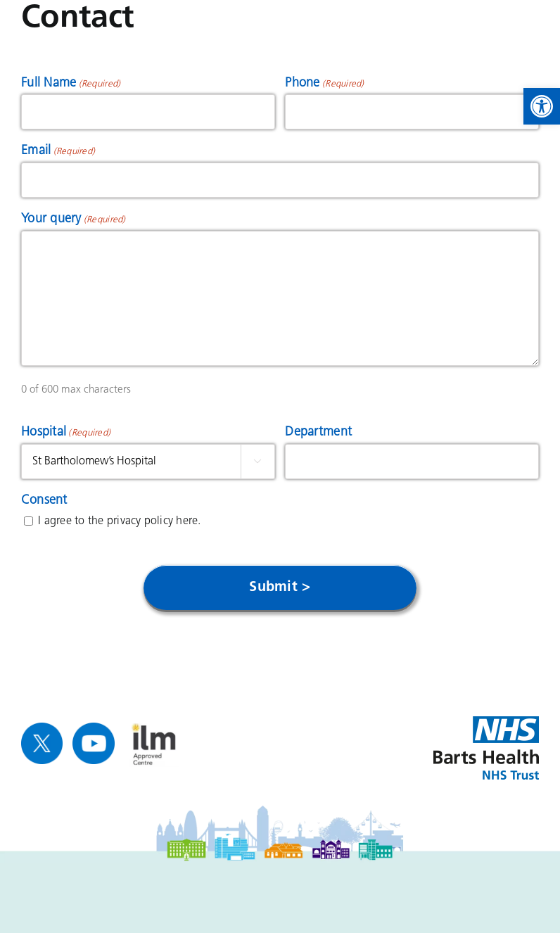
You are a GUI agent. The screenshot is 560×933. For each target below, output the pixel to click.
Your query (74, 220)
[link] (542, 106)
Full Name (71, 84)
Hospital (66, 433)
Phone (324, 84)
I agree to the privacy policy (119, 521)
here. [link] (188, 521)
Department (318, 432)
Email (58, 152)
